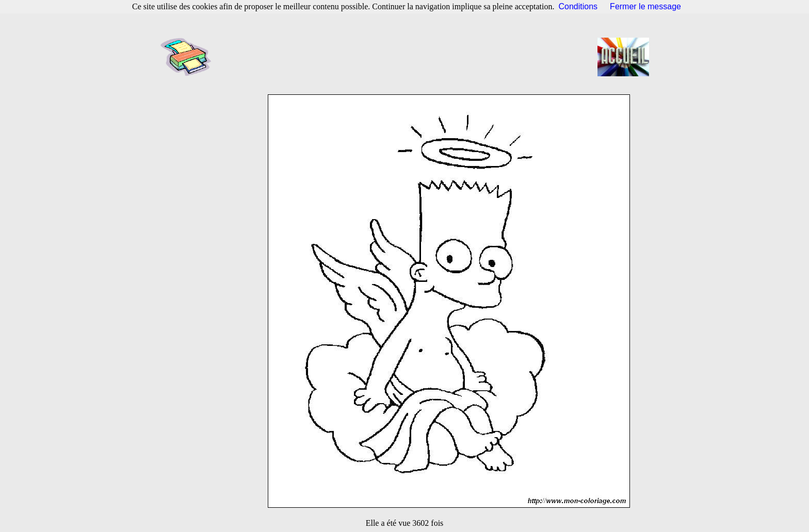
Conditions (578, 6)
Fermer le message (645, 6)
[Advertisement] (408, 57)
